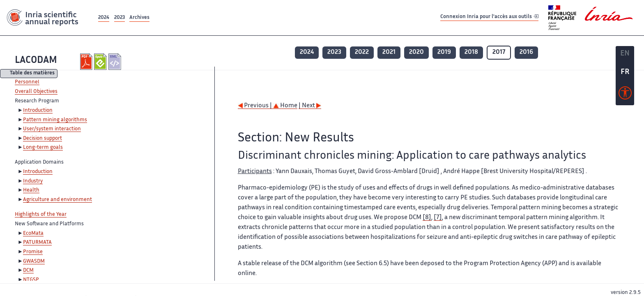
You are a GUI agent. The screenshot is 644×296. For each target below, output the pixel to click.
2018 (471, 52)
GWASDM (34, 261)
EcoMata (33, 234)
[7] (438, 218)
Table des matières (32, 74)
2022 (362, 52)
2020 (416, 52)
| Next (310, 106)
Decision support (43, 139)
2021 (389, 52)
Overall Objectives (36, 92)
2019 (444, 52)
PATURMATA (37, 243)
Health (31, 190)
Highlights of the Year (41, 215)
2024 (104, 18)
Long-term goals (43, 148)
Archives (139, 18)
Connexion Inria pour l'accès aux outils (489, 17)
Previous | (255, 106)
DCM (28, 271)
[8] (427, 218)
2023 (120, 18)
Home (285, 106)
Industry (33, 181)
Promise (33, 252)
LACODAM (36, 61)
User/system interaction (52, 129)
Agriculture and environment (57, 200)
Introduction (38, 111)
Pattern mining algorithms (55, 120)
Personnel (27, 82)
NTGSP (31, 280)
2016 (526, 52)
